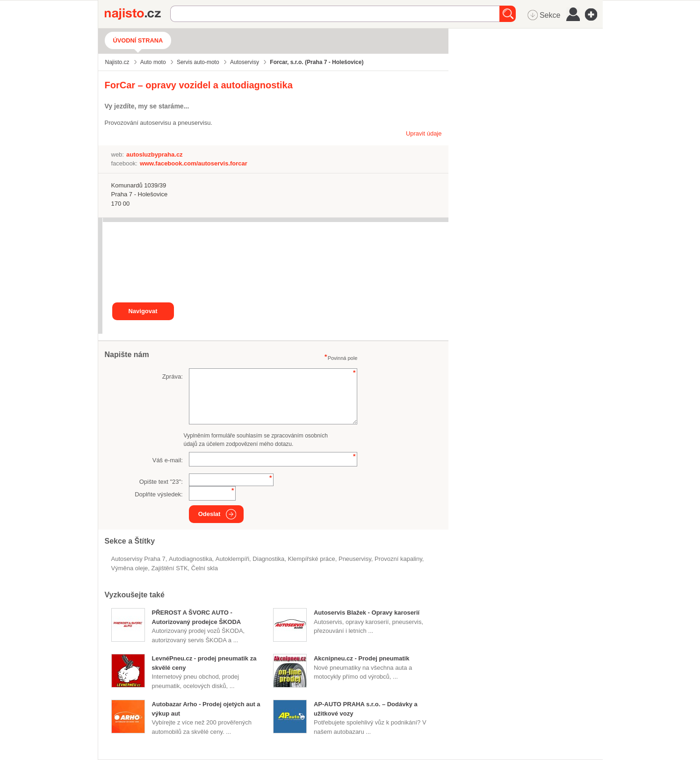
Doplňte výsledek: (159, 494)
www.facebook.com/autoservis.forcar (194, 163)
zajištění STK (170, 568)
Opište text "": (161, 482)
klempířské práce (312, 559)
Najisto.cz (137, 14)
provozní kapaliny (398, 559)
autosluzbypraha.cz (155, 154)
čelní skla (205, 568)
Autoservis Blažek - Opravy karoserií (367, 613)
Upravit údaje (424, 133)
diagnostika (268, 559)
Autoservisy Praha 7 (138, 559)
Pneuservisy (355, 559)
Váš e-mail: (168, 460)
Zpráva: (173, 376)
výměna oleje (130, 568)
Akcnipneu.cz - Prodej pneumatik (361, 658)
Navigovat (143, 311)
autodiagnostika (191, 559)
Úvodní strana (138, 40)
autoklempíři (232, 559)
